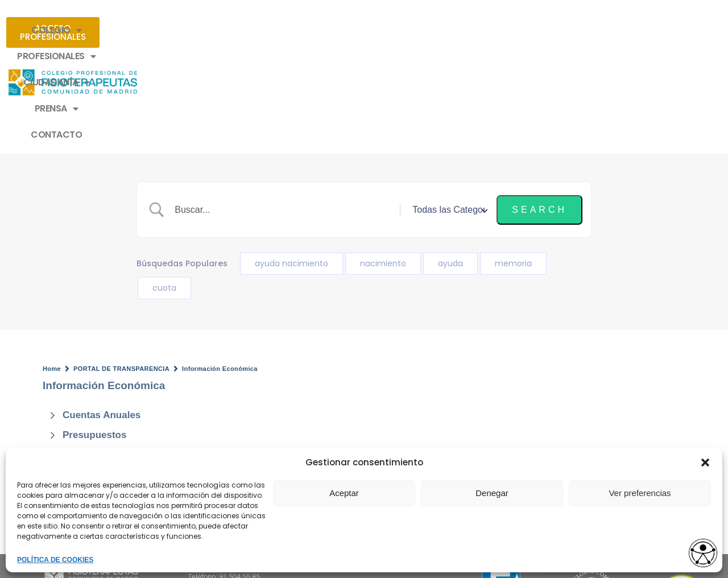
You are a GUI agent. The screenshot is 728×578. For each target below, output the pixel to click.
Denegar (492, 493)
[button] (705, 463)
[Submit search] (539, 111)
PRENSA (438, 30)
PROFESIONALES (264, 30)
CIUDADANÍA (360, 30)
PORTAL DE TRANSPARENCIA (121, 270)
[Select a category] (448, 111)
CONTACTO (507, 30)
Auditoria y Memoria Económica (136, 376)
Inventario (86, 356)
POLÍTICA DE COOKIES (55, 560)
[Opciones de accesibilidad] (697, 548)
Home (52, 270)
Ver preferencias (640, 493)
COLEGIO (177, 30)
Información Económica (220, 270)
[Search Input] (287, 111)
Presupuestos (94, 336)
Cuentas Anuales (102, 316)
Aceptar (344, 493)
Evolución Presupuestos (119, 397)
